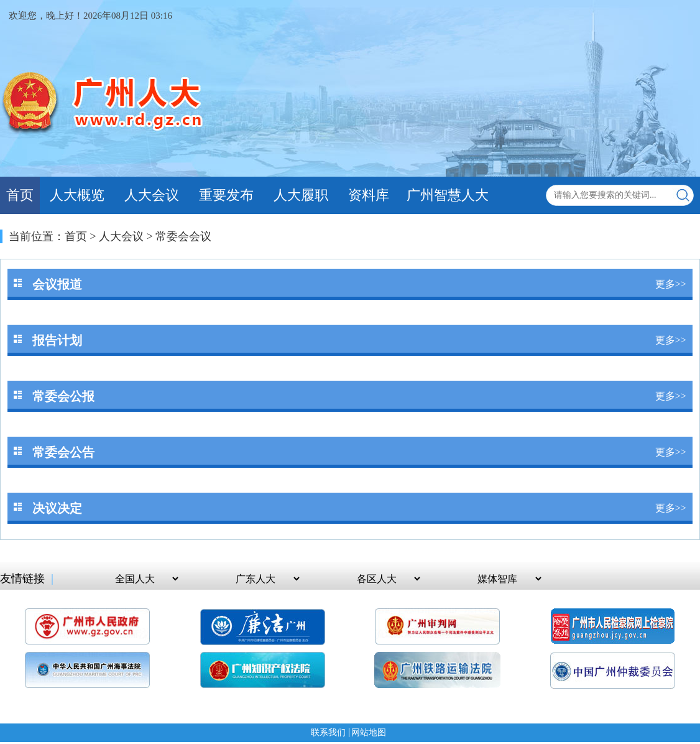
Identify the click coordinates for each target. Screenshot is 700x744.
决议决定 (57, 508)
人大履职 (301, 195)
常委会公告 (63, 452)
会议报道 (57, 284)
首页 (20, 195)
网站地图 (369, 732)
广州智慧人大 (448, 195)
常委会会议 (183, 236)
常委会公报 (63, 396)
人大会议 (152, 195)
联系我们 (328, 732)
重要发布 (226, 195)
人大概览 (77, 195)
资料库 (369, 195)
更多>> (671, 284)
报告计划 (57, 340)
